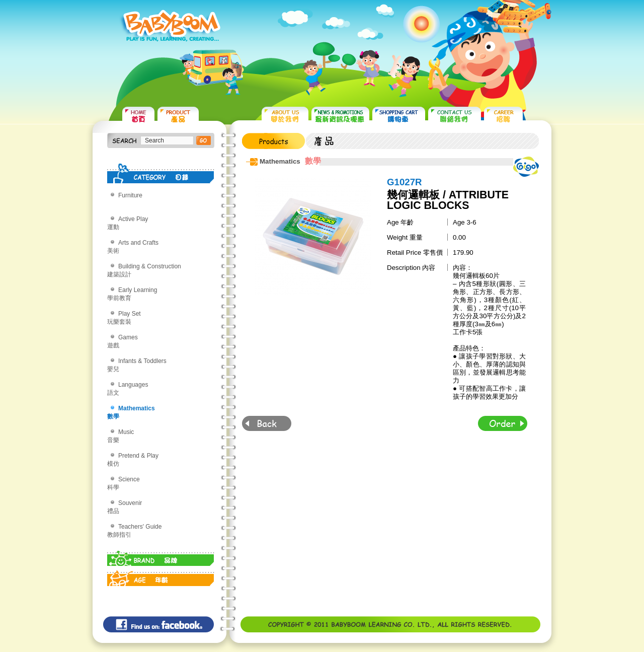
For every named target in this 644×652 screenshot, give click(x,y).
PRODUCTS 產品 (178, 116)
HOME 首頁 (138, 116)
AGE (161, 576)
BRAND (161, 556)
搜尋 (204, 140)
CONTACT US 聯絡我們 (455, 116)
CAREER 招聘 (503, 116)
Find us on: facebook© (158, 624)
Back (267, 423)
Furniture (130, 195)
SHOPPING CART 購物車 (399, 116)
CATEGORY (161, 173)
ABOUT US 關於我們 (285, 116)
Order (503, 423)
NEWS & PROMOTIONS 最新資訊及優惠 (340, 116)
